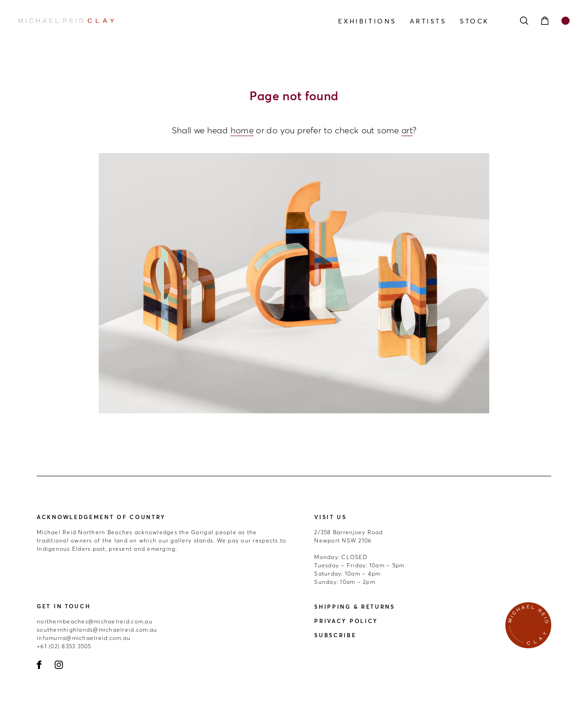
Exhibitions (367, 21)
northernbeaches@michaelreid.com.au (95, 621)
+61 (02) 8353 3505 (64, 646)
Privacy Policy (346, 621)
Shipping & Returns (355, 607)
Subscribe (335, 635)
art (407, 130)
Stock (475, 21)
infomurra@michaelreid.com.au (84, 638)
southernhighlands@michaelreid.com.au (97, 630)
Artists (428, 21)
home (242, 130)
